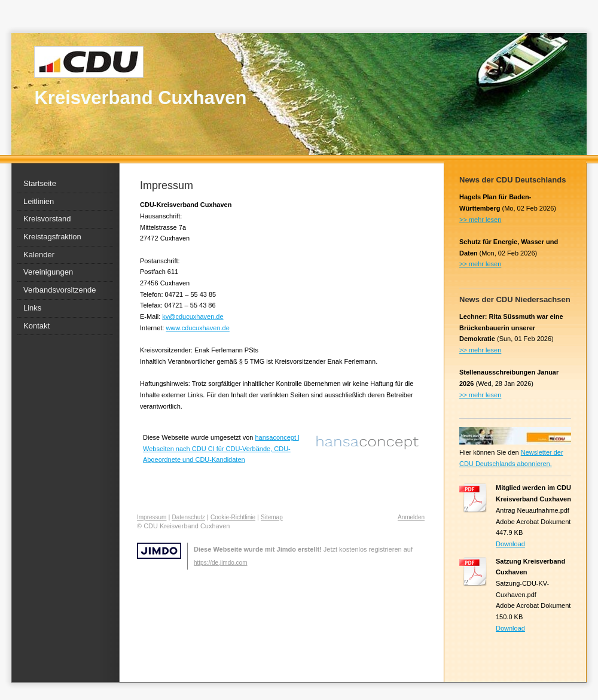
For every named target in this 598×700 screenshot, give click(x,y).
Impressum (152, 517)
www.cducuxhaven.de (197, 328)
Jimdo (159, 551)
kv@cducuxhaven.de (193, 316)
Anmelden (411, 517)
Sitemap (272, 517)
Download (510, 544)
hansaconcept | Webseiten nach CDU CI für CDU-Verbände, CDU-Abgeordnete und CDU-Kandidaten (221, 448)
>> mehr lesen (480, 220)
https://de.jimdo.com (220, 563)
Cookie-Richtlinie (233, 517)
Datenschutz (188, 517)
